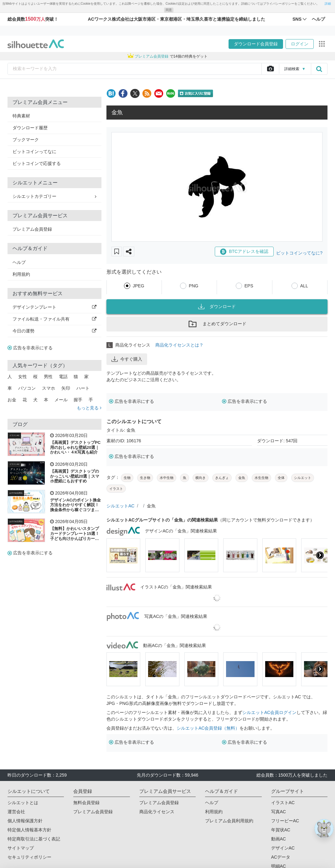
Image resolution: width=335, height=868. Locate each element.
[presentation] (320, 555)
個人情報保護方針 (25, 821)
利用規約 (21, 274)
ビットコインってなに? (299, 253)
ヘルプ (19, 262)
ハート (83, 388)
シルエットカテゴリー (54, 196)
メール (61, 400)
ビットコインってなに (34, 152)
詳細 (328, 4)
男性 (48, 377)
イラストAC (14, 435)
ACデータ (281, 857)
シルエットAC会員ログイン (269, 712)
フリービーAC (285, 821)
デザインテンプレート (54, 307)
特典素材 (21, 116)
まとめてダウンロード (217, 324)
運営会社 (16, 812)
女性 (23, 377)
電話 (63, 377)
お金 (12, 400)
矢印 (66, 388)
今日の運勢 (54, 331)
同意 (169, 10)
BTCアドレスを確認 (244, 252)
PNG (193, 286)
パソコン (27, 388)
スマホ (49, 388)
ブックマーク (26, 140)
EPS (249, 286)
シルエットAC (120, 506)
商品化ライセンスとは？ (179, 345)
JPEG (139, 286)
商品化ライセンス (157, 812)
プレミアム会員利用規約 (229, 821)
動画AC (278, 839)
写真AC (278, 812)
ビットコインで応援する (37, 163)
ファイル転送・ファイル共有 (54, 319)
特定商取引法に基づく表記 (34, 839)
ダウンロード (217, 306)
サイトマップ (21, 848)
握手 (78, 400)
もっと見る (89, 408)
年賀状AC (281, 830)
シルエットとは (23, 803)
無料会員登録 (86, 803)
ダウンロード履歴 (30, 128)
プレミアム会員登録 (32, 229)
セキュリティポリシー (29, 857)
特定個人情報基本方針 (29, 830)
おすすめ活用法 (16, 493)
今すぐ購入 (127, 359)
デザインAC (283, 848)
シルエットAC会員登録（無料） (208, 728)
